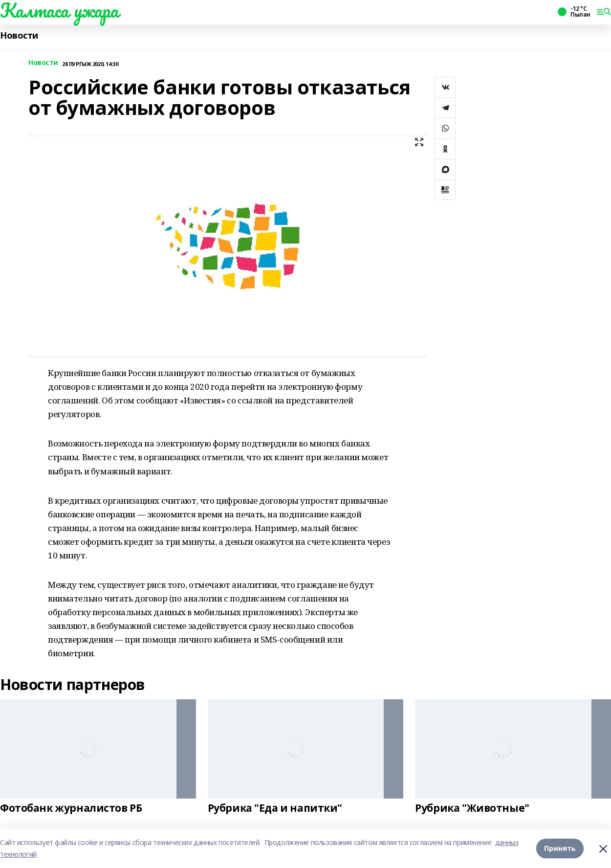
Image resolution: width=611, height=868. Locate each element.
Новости (19, 35)
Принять (560, 848)
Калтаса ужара (59, 10)
